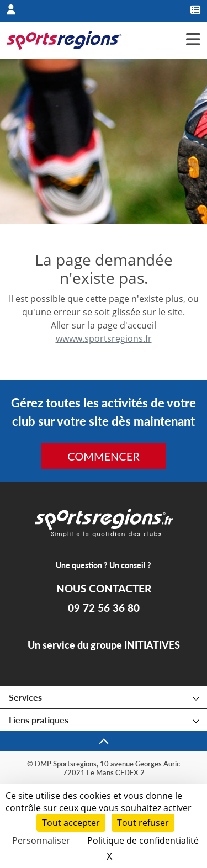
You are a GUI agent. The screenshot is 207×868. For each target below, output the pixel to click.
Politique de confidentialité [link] (143, 840)
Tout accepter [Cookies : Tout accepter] (71, 823)
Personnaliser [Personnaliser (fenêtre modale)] (41, 840)
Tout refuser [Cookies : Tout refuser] (143, 823)
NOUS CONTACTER (104, 589)
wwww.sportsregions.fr (104, 338)
